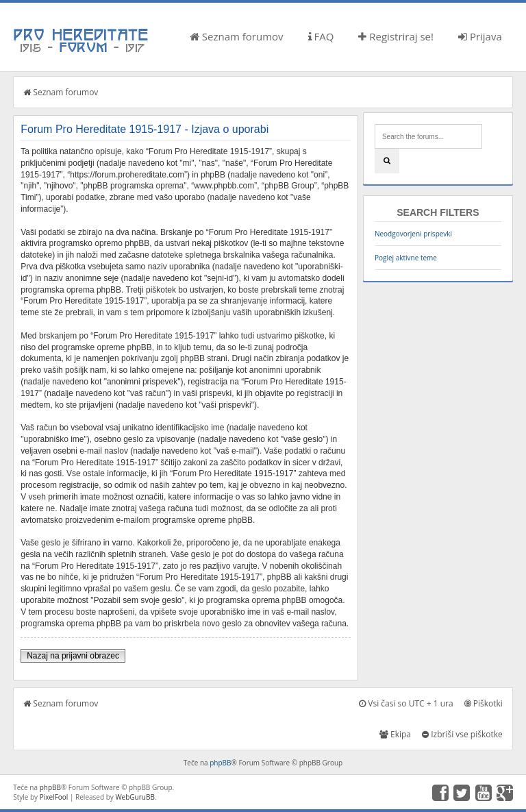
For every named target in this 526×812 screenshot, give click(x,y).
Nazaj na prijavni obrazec (73, 656)
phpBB (220, 763)
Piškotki (484, 703)
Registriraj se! (396, 36)
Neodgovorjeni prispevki (413, 234)
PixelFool (54, 797)
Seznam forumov (237, 36)
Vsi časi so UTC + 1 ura (406, 703)
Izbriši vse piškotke (462, 734)
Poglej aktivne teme (406, 258)
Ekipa (395, 734)
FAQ (321, 36)
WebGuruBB (135, 797)
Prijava (480, 36)
